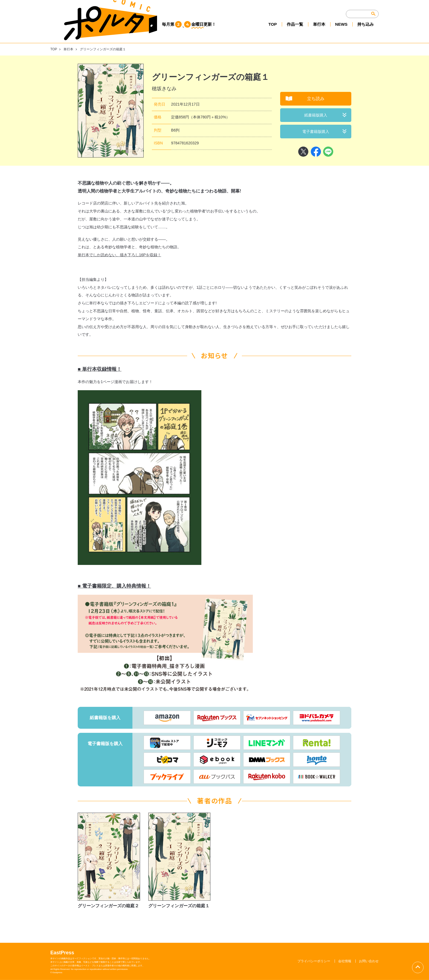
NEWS (340, 30)
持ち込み (365, 30)
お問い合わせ (369, 961)
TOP (269, 30)
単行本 (317, 30)
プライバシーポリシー (314, 961)
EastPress (62, 953)
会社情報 (345, 961)
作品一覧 (292, 30)
